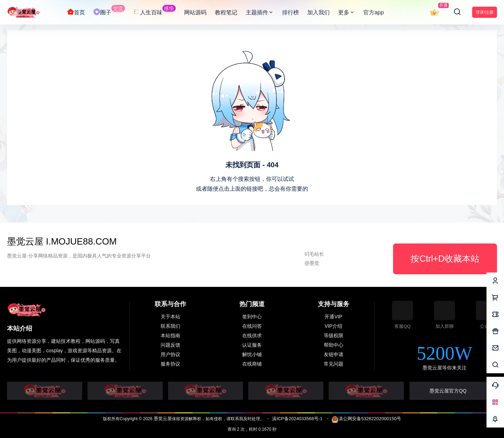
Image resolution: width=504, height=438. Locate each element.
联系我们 (170, 326)
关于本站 (170, 317)
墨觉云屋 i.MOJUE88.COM (62, 241)
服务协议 (170, 364)
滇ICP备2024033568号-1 (297, 419)
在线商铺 (252, 364)
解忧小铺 (252, 354)
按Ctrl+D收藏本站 (445, 259)
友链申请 (334, 354)
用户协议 (170, 354)
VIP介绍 (333, 326)
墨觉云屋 (162, 419)
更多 (346, 12)
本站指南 (170, 335)
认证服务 (252, 345)
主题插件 (260, 12)
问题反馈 (170, 345)
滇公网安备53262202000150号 (366, 419)
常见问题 (334, 364)
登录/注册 (485, 12)
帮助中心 (334, 345)
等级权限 (334, 335)
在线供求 (252, 335)
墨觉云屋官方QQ (448, 391)
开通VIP (333, 317)
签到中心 (252, 317)
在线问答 (252, 326)
